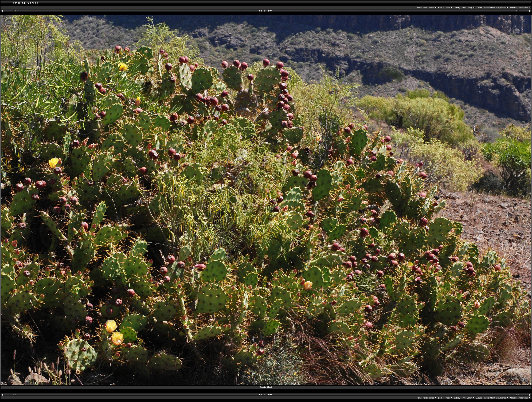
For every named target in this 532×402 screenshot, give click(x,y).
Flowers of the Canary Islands (496, 8)
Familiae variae (524, 8)
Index (449, 8)
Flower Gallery (468, 8)
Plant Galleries (430, 8)
